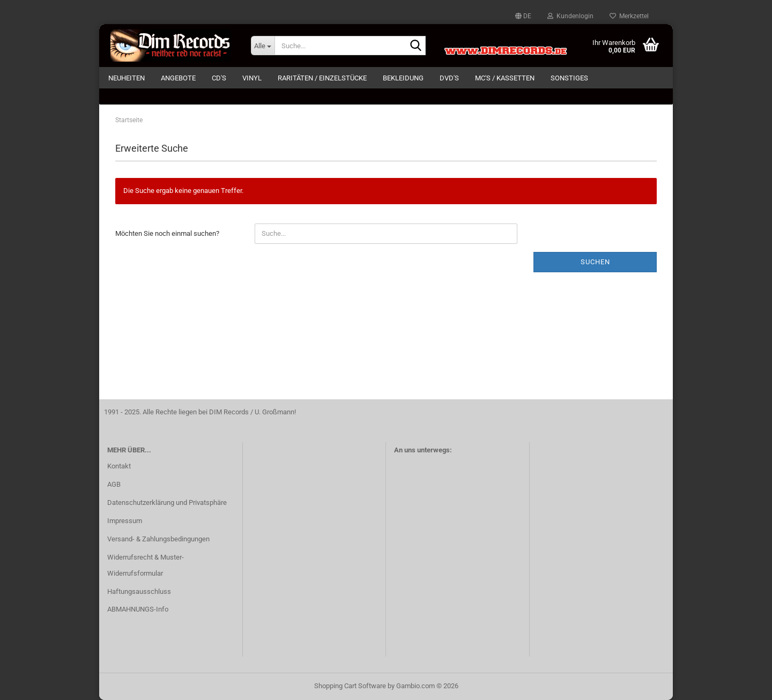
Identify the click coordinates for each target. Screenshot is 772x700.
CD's (219, 78)
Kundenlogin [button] (570, 16)
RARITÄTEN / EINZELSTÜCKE (322, 78)
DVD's (449, 78)
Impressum (125, 521)
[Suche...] (263, 46)
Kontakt (119, 466)
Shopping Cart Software (350, 686)
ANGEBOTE (178, 78)
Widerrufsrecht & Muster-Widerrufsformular (146, 565)
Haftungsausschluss (139, 591)
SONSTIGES (569, 78)
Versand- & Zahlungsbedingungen (158, 539)
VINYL (252, 78)
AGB (114, 484)
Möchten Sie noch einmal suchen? (167, 233)
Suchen (595, 262)
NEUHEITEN (127, 78)
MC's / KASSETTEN (505, 78)
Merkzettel (629, 16)
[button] (523, 16)
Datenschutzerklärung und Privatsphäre (167, 502)
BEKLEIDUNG (403, 78)
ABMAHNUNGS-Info (138, 609)
